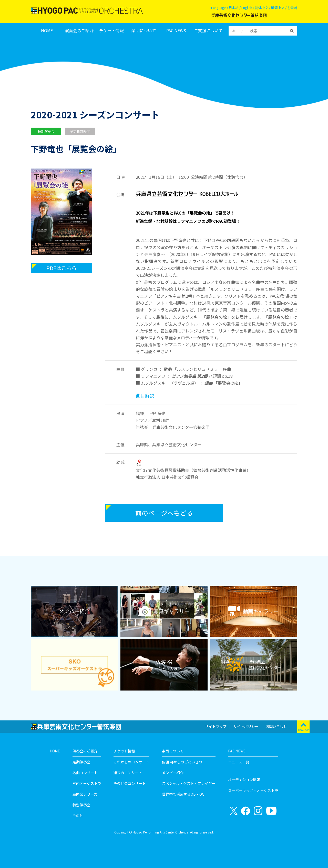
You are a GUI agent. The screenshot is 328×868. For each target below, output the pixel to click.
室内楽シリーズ (85, 794)
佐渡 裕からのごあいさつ (182, 762)
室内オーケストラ (87, 783)
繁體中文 (278, 8)
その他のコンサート (130, 783)
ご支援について (208, 31)
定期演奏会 (81, 762)
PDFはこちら (61, 268)
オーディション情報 (244, 780)
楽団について (144, 31)
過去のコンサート (128, 773)
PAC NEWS (176, 31)
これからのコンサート (131, 762)
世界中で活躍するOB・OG (183, 794)
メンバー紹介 (173, 773)
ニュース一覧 (239, 762)
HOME (47, 31)
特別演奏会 (81, 805)
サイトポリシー (246, 726)
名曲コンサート (85, 773)
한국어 (292, 8)
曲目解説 (145, 395)
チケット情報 (111, 31)
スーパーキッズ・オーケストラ (253, 791)
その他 (78, 816)
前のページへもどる (164, 513)
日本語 (234, 8)
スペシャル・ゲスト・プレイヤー (189, 783)
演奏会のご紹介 (79, 31)
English (247, 8)
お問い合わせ (276, 726)
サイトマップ (216, 726)
